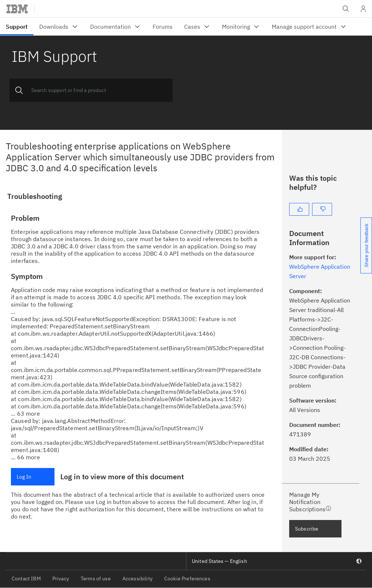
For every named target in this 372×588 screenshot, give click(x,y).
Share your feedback (366, 245)
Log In (24, 477)
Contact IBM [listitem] (26, 579)
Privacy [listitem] (61, 579)
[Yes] (299, 209)
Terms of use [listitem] (96, 579)
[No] (322, 209)
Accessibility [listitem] (138, 579)
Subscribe (307, 529)
